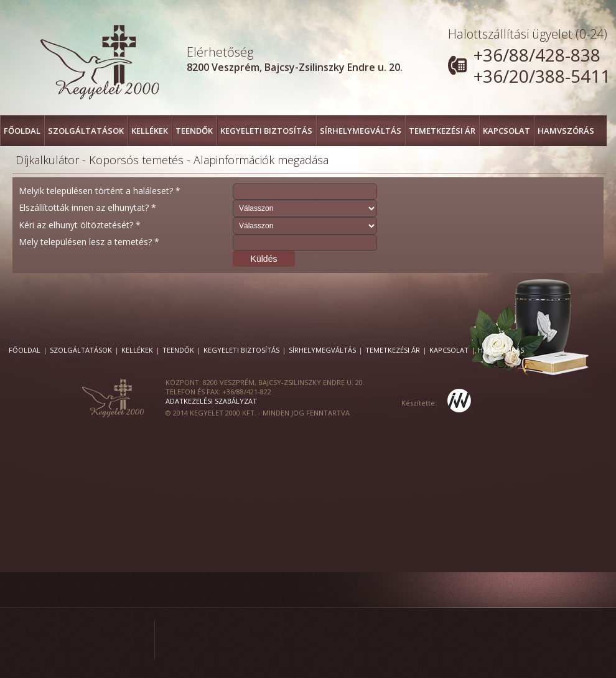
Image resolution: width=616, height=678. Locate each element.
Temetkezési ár (442, 131)
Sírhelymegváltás (361, 131)
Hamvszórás (566, 131)
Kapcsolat (506, 131)
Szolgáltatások (86, 131)
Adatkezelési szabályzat (211, 401)
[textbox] (305, 192)
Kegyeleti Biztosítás (266, 131)
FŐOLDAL (22, 131)
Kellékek (150, 131)
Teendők (194, 131)
